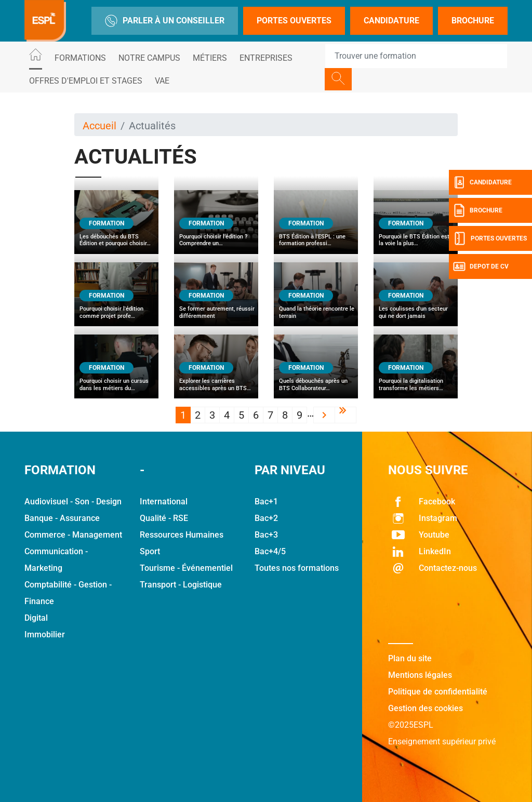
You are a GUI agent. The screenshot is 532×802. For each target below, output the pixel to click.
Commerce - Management (73, 535)
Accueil (99, 126)
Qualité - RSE (164, 518)
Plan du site (410, 658)
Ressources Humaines (182, 535)
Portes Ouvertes (294, 21)
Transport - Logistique (181, 585)
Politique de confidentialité (438, 692)
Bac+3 (266, 535)
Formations (80, 58)
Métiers (210, 58)
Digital (36, 618)
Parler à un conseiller (165, 21)
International (164, 502)
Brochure (473, 21)
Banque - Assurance (62, 518)
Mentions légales (420, 675)
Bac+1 (266, 502)
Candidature (391, 21)
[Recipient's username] (416, 56)
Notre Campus (149, 58)
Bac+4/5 (270, 551)
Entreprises (266, 58)
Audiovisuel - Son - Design (73, 502)
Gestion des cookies (425, 708)
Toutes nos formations (297, 568)
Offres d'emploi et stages (86, 81)
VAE (162, 81)
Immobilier (45, 634)
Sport (150, 551)
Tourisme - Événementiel (186, 568)
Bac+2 (266, 518)
